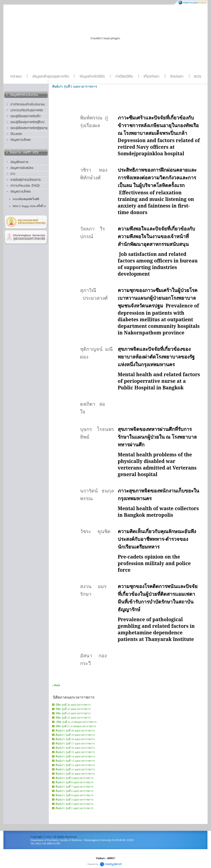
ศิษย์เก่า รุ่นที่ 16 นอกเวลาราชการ (75, 748)
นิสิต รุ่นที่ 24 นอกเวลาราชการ (73, 713)
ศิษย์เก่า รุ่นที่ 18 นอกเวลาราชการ (75, 739)
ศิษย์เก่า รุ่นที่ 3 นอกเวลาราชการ (74, 800)
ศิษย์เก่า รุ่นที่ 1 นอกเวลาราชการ (74, 808)
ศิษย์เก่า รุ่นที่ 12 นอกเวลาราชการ (75, 765)
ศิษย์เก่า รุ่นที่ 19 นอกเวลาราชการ (75, 735)
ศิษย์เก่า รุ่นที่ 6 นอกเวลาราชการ (74, 791)
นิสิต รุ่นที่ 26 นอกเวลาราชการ (73, 705)
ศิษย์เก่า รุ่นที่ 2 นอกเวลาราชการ (74, 804)
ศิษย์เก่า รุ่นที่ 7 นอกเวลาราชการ (74, 787)
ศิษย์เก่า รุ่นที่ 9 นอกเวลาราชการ (74, 778)
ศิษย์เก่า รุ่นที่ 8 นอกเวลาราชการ (74, 782)
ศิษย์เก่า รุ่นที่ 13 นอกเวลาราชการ (75, 761)
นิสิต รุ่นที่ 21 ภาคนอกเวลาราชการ (76, 726)
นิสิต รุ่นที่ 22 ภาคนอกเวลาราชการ (76, 722)
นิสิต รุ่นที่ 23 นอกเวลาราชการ (73, 718)
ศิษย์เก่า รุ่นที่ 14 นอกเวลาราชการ (75, 757)
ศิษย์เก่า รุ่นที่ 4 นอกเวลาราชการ (74, 795)
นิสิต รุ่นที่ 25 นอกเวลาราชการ (73, 709)
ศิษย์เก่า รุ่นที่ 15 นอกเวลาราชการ (75, 752)
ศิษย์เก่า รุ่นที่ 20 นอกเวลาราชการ (75, 731)
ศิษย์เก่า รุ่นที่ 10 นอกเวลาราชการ (75, 774)
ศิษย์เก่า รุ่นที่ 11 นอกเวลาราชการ (75, 769)
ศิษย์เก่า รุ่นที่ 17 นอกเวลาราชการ (75, 744)
